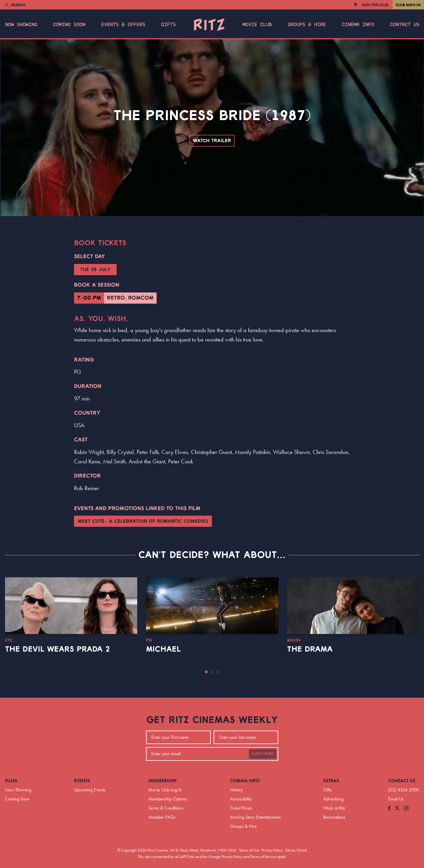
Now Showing (21, 25)
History (236, 790)
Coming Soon (69, 25)
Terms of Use (249, 850)
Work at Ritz (334, 808)
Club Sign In (408, 5)
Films (11, 781)
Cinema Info (358, 25)
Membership (162, 781)
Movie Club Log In (165, 790)
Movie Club (257, 25)
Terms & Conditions (166, 808)
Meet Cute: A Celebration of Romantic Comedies (143, 521)
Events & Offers (123, 25)
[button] (206, 672)
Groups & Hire (307, 25)
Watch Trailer (212, 141)
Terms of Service (263, 857)
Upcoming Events (90, 790)
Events (82, 781)
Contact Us (405, 25)
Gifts (168, 25)
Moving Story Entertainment (255, 817)
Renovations (334, 817)
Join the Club (375, 5)
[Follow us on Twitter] (397, 809)
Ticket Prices (241, 808)
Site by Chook (296, 850)
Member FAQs (162, 817)
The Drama (310, 649)
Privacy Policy (272, 850)
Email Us (396, 799)
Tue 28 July (95, 270)
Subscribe (263, 754)
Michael (163, 649)
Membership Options (168, 799)
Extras (331, 781)
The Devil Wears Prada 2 (57, 649)
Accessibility (241, 799)
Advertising (333, 799)
